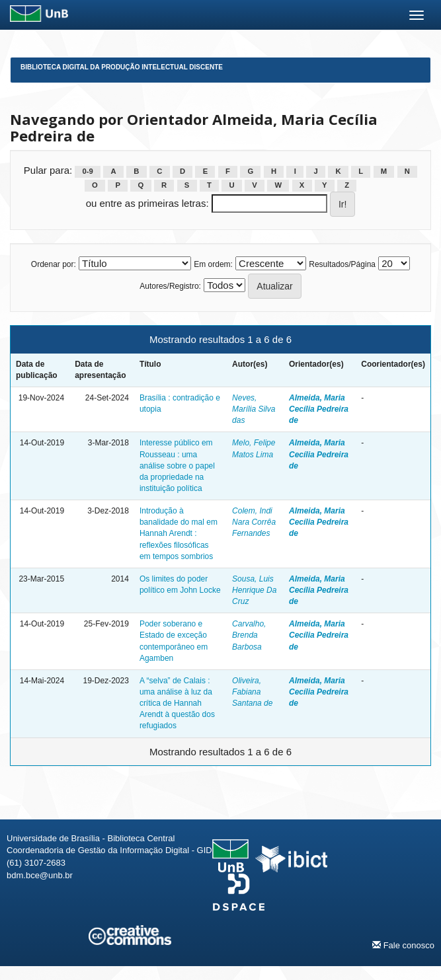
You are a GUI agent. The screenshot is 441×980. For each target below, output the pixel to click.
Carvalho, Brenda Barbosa (249, 635)
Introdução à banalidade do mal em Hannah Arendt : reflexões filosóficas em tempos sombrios (179, 534)
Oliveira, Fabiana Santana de (252, 692)
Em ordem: (213, 264)
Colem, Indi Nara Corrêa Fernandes (254, 522)
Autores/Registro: (170, 286)
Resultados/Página (342, 264)
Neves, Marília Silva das (254, 409)
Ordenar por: (54, 264)
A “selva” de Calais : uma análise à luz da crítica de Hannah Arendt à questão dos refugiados (177, 703)
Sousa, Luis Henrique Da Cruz (254, 590)
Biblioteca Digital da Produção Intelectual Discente (122, 67)
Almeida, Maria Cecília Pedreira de (319, 409)
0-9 (88, 171)
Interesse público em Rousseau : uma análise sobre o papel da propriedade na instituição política (177, 466)
